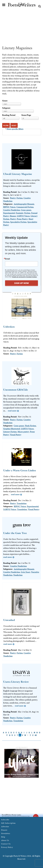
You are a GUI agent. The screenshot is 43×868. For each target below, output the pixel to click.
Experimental (9, 213)
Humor (13, 216)
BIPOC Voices (9, 207)
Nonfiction (18, 575)
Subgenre (6, 108)
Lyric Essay (26, 572)
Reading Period (9, 115)
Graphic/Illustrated (12, 429)
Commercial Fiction (25, 207)
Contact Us (6, 844)
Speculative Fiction (18, 222)
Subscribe (5, 820)
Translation (22, 503)
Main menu (4, 5)
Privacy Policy (7, 847)
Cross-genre (26, 210)
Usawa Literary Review (16, 682)
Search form (40, 6)
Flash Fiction (30, 426)
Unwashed (9, 620)
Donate (4, 830)
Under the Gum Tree (15, 533)
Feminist (19, 213)
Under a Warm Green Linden (20, 470)
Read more (12, 411)
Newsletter (6, 833)
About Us (5, 840)
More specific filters (15, 129)
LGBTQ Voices (23, 216)
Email (8, 259)
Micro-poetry (23, 432)
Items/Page (26, 115)
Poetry (13, 198)
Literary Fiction (10, 432)
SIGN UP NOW (22, 283)
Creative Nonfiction (12, 210)
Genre (5, 101)
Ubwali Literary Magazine (18, 174)
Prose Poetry (22, 219)
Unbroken (9, 327)
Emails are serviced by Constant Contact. (25, 277)
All (36, 735)
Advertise (5, 826)
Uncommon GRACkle (16, 390)
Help (3, 837)
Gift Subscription (8, 823)
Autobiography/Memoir (24, 204)
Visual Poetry (15, 435)
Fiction (20, 198)
